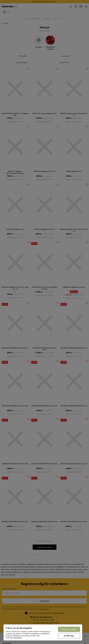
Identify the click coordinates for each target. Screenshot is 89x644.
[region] (43, 632)
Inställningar (69, 636)
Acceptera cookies (69, 629)
